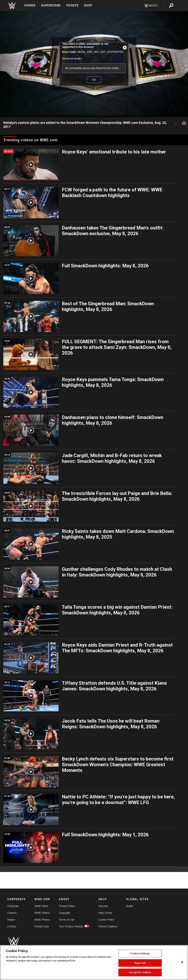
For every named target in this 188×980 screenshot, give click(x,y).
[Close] (182, 962)
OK (94, 80)
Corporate (13, 906)
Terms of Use (66, 920)
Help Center (105, 913)
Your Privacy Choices (71, 926)
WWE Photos (42, 920)
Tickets (72, 5)
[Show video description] (176, 123)
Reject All (140, 963)
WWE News (41, 906)
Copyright (64, 913)
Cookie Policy (106, 920)
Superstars (51, 5)
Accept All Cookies (140, 972)
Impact (11, 920)
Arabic (130, 906)
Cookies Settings (140, 953)
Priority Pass (42, 926)
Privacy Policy (67, 906)
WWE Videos (42, 913)
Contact (12, 926)
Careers (12, 913)
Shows (30, 5)
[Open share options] (184, 123)
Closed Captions (108, 926)
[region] (94, 963)
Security (103, 906)
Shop (88, 5)
